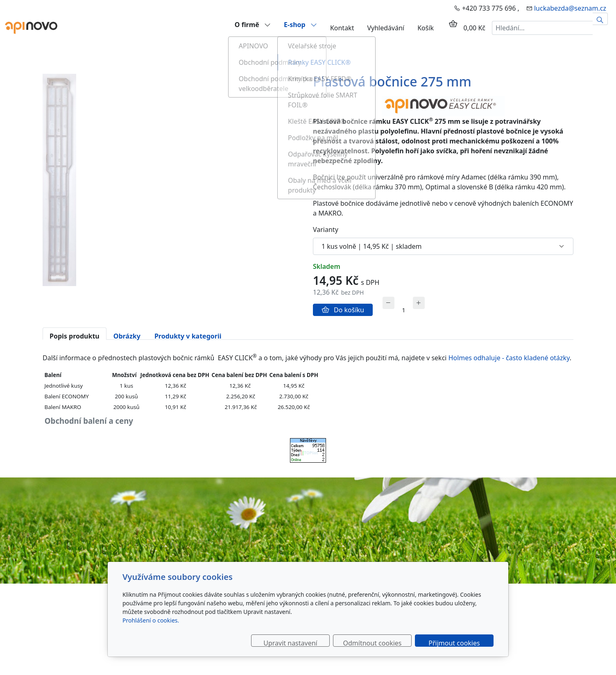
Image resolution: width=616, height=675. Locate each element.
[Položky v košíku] (453, 24)
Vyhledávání (386, 28)
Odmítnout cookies (373, 643)
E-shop (300, 24)
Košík (426, 28)
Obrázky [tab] (127, 336)
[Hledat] (600, 19)
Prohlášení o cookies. (151, 620)
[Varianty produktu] (443, 246)
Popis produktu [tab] (75, 336)
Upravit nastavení (290, 643)
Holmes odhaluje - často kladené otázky (509, 358)
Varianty (326, 230)
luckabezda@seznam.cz (570, 8)
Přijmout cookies (454, 643)
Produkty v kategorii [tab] (188, 336)
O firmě (253, 24)
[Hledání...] (542, 28)
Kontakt (342, 28)
